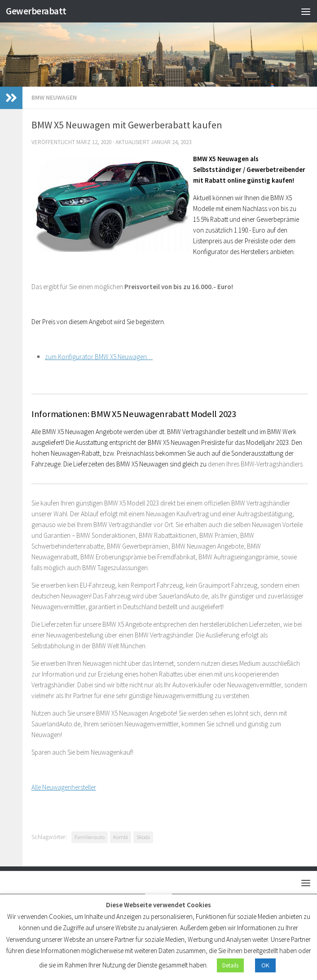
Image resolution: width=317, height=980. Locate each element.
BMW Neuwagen (54, 97)
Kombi (121, 837)
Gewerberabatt (36, 11)
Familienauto (90, 837)
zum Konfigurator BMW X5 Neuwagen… (99, 357)
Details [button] (230, 965)
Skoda (143, 837)
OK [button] (265, 965)
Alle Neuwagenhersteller (64, 787)
